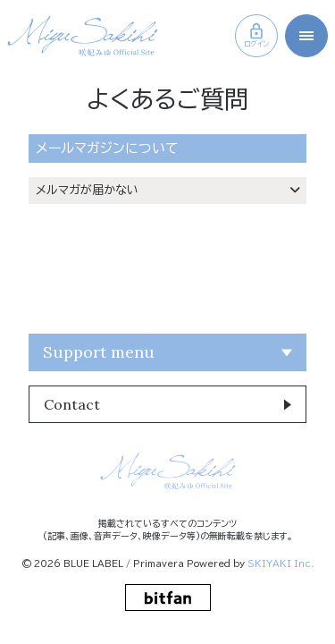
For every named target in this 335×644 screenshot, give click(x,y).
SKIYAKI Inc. (281, 563)
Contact (72, 404)
